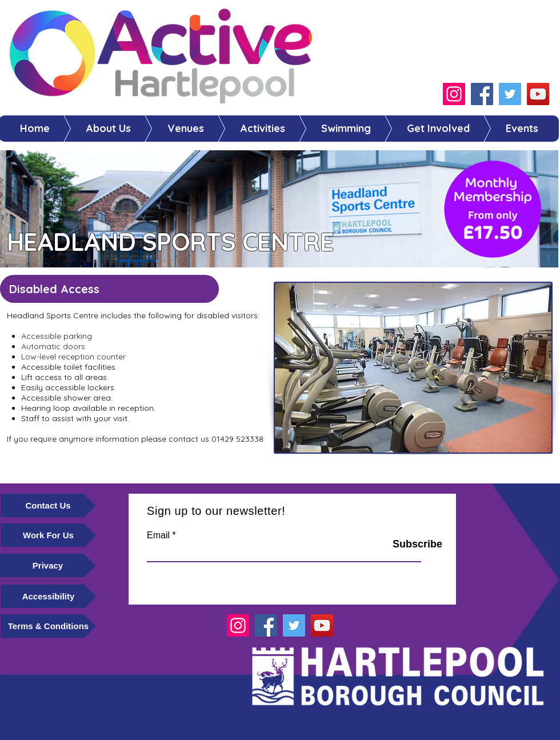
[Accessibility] (48, 596)
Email (158, 535)
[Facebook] (482, 94)
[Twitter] (510, 94)
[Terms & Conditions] (48, 626)
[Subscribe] (403, 545)
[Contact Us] (48, 505)
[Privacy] (48, 565)
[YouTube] (538, 94)
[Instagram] (454, 94)
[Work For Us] (48, 535)
